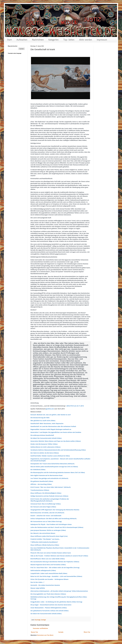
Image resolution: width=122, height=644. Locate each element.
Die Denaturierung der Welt (40, 418)
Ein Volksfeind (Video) (38, 470)
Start (9, 40)
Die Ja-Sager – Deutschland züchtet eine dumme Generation (51, 605)
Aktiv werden (86, 40)
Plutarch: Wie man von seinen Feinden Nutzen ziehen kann (51, 553)
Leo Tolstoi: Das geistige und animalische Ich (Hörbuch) (49, 478)
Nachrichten (38, 40)
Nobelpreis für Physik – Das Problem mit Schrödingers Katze (51, 524)
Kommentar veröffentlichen (40, 628)
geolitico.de (50, 409)
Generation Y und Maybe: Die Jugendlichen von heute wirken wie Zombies (56, 432)
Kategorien (53, 40)
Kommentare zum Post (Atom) (45, 635)
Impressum (102, 40)
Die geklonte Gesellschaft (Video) (42, 481)
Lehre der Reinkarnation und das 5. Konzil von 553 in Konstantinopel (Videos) (57, 527)
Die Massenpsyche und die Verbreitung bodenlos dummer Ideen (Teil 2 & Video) (58, 472)
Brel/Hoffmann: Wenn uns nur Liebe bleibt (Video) (48, 559)
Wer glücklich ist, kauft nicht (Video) (43, 421)
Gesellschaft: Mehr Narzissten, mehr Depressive (47, 423)
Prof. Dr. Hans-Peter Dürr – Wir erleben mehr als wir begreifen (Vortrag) (55, 568)
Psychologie (38, 620)
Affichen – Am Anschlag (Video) (41, 484)
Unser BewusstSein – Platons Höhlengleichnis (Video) (49, 608)
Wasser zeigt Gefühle (38, 588)
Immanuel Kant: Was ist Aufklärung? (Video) (46, 504)
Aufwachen (22, 40)
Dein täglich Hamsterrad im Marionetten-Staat (47, 475)
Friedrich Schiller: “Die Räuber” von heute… (45, 539)
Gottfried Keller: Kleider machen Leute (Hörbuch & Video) (50, 456)
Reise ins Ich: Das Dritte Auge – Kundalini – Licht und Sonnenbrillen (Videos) (56, 576)
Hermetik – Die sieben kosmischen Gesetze (45, 585)
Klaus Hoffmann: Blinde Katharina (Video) (45, 545)
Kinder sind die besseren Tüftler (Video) (44, 444)
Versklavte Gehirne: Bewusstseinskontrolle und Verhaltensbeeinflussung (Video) (58, 450)
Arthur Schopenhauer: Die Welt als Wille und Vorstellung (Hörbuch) (53, 519)
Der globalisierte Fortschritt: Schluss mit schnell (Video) (49, 611)
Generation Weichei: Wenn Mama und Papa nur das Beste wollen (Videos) (56, 441)
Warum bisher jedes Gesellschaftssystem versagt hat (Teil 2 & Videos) (54, 467)
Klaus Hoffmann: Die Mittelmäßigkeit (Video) (46, 493)
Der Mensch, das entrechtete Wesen (43, 533)
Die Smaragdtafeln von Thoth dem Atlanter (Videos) (48, 594)
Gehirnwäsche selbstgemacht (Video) (43, 570)
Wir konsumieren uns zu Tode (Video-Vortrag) (46, 521)
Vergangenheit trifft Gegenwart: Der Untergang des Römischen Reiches (55, 510)
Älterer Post (87, 632)
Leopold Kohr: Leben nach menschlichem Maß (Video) (49, 573)
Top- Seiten (69, 40)
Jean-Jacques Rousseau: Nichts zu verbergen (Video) (48, 530)
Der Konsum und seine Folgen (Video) (43, 507)
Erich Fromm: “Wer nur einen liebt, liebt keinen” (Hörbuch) (51, 487)
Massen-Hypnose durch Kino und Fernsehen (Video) (48, 565)
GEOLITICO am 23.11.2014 (75, 406)
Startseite (61, 632)
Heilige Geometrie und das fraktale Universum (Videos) (49, 496)
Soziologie (43, 620)
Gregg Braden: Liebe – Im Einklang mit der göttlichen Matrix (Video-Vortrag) (56, 602)
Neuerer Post (34, 632)
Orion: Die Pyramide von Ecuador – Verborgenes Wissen (49, 579)
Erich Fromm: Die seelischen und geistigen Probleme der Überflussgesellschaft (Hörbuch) (50, 500)
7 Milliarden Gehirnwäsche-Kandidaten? (44, 542)
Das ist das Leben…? (37, 582)
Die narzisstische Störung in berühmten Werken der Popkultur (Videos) (55, 562)
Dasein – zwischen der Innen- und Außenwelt (46, 516)
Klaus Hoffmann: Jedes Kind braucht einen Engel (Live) (49, 536)
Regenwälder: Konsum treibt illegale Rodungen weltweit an (51, 429)
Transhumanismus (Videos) (40, 490)
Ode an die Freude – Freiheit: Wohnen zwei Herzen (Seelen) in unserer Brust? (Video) (59, 556)
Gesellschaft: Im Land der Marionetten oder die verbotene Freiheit (53, 426)
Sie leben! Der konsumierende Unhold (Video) (46, 438)
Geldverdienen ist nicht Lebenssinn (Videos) (46, 447)
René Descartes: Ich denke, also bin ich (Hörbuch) (47, 513)
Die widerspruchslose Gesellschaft (42, 435)
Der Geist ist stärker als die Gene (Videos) (45, 453)
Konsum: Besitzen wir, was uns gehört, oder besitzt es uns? (51, 415)
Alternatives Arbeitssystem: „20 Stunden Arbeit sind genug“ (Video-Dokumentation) (59, 591)
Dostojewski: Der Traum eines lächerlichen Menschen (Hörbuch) (52, 464)
